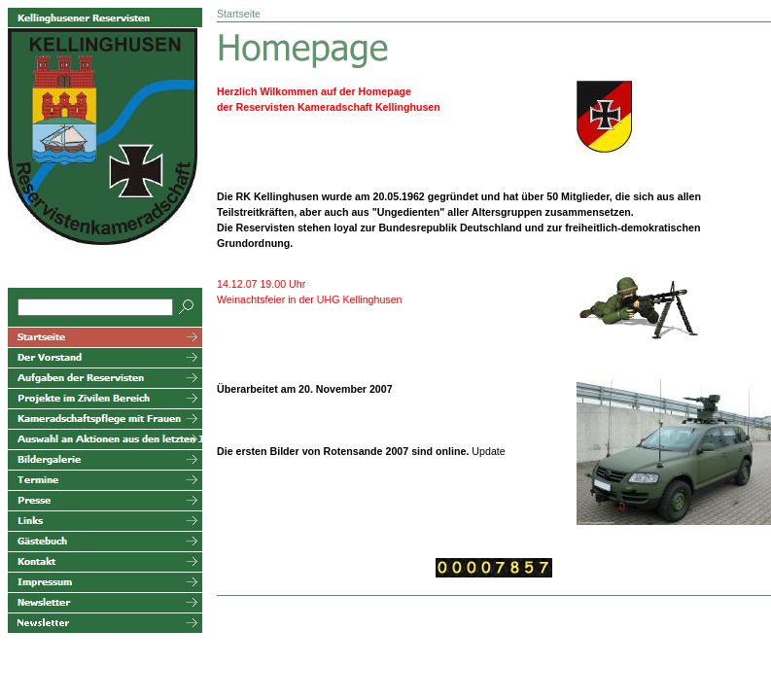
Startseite (239, 14)
